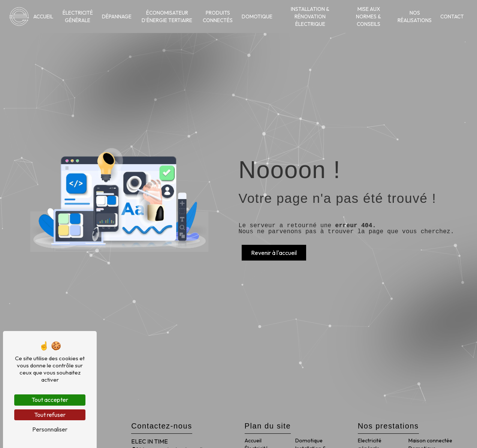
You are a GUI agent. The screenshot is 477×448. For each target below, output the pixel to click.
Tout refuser (50, 415)
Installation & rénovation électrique (310, 17)
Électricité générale (78, 16)
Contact (452, 16)
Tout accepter (50, 400)
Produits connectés (218, 16)
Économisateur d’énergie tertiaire (167, 16)
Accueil (43, 16)
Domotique (257, 16)
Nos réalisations (415, 16)
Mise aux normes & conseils (369, 17)
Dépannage (117, 16)
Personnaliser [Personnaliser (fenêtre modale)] (50, 429)
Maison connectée (430, 441)
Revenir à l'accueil (274, 253)
